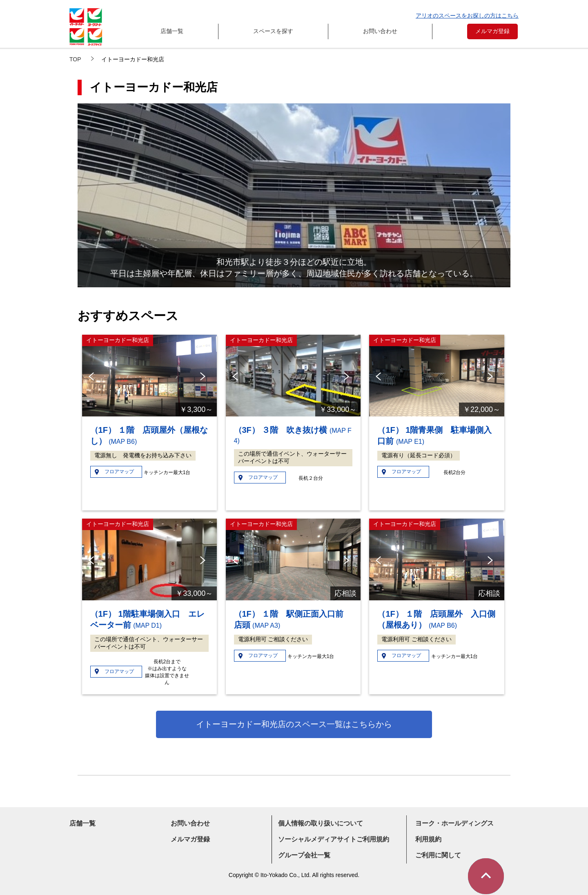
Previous (92, 376)
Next (204, 376)
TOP (75, 59)
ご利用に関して (438, 855)
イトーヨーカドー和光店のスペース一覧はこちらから (294, 724)
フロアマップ (119, 472)
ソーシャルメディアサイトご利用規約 (334, 839)
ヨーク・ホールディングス (454, 823)
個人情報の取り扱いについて (321, 823)
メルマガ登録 (492, 31)
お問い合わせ (380, 31)
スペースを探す (273, 31)
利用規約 (428, 839)
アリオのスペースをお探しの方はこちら (467, 16)
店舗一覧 (172, 31)
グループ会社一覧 (304, 855)
